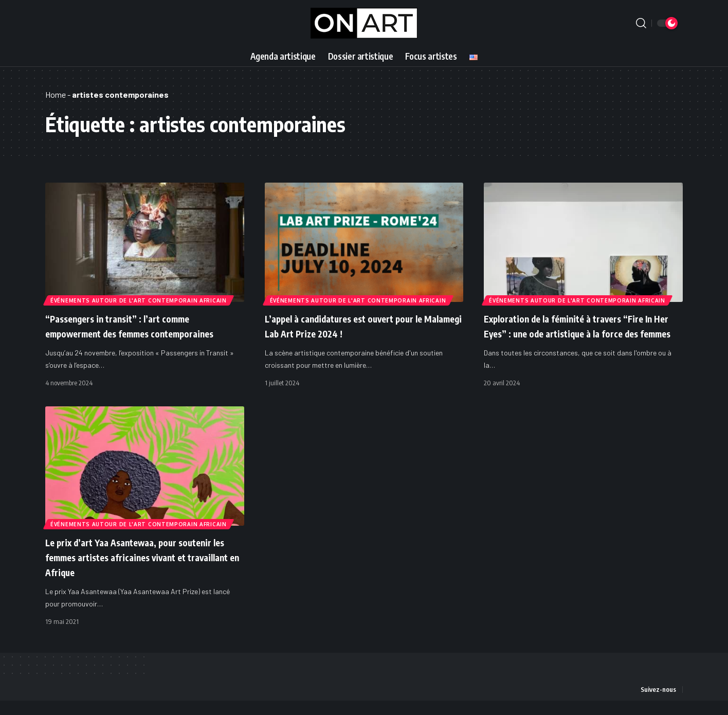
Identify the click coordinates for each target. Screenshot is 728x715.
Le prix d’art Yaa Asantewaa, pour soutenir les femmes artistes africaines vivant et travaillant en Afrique (139, 571)
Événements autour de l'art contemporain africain (140, 299)
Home (56, 94)
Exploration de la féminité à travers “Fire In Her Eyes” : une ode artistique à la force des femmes (583, 333)
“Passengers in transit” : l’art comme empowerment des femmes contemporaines (134, 333)
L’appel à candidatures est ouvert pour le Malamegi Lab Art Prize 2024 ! (363, 325)
